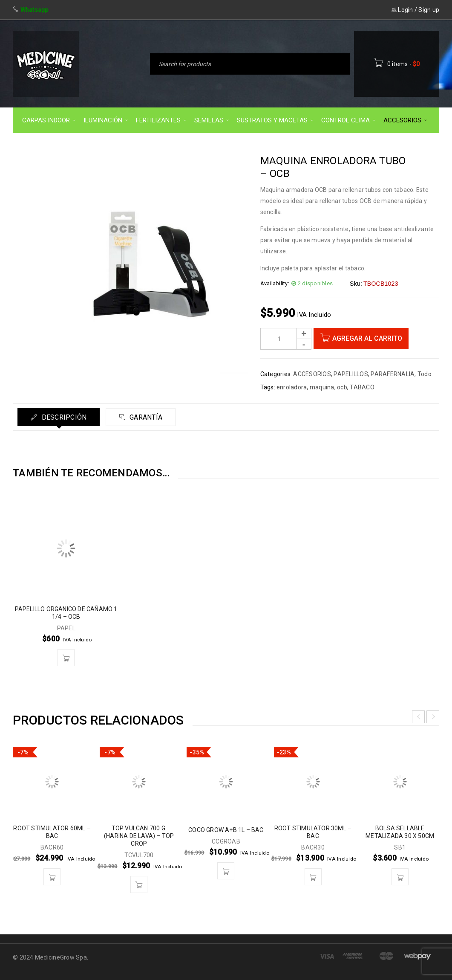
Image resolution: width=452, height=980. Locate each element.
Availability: (275, 283)
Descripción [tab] (63, 417)
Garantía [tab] (145, 417)
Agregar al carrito (367, 338)
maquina (322, 387)
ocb (342, 387)
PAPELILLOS (351, 374)
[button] (66, 658)
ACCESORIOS (312, 374)
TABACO (362, 387)
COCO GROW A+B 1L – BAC (226, 830)
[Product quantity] (286, 339)
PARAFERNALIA (393, 374)
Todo (425, 374)
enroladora (292, 387)
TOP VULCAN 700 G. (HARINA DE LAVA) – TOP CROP (139, 836)
